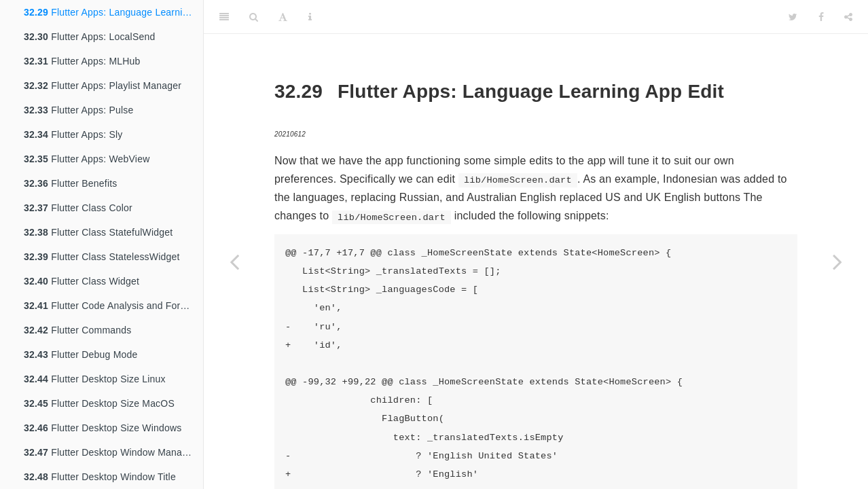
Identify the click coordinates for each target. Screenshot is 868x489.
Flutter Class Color (78, 208)
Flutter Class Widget (82, 281)
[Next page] (837, 261)
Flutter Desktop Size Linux (95, 379)
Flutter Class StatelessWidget (102, 257)
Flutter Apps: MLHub (82, 61)
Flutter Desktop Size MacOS (99, 403)
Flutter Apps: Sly (73, 134)
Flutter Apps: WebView (87, 159)
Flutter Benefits (71, 183)
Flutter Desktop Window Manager (110, 452)
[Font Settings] (283, 17)
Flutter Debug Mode (80, 355)
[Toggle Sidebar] (224, 17)
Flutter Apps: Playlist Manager (103, 86)
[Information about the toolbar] (310, 17)
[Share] (848, 17)
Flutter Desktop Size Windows (103, 428)
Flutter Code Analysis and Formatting (113, 306)
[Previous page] (234, 261)
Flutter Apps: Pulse (78, 110)
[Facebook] (821, 17)
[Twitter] (793, 17)
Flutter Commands (77, 330)
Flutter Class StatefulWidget (98, 232)
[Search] (254, 17)
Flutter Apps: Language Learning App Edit (113, 12)
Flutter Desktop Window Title (100, 477)
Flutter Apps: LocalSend (89, 37)
